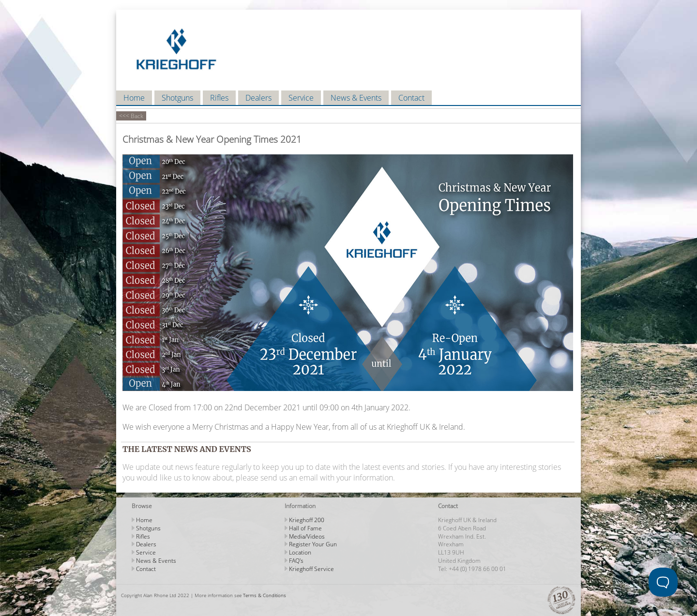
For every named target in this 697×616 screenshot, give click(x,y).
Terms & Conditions (265, 595)
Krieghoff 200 (307, 520)
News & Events (356, 98)
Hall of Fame (305, 528)
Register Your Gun (313, 544)
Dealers (258, 98)
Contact (411, 98)
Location (300, 552)
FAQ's (296, 561)
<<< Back (131, 116)
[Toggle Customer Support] (663, 582)
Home (134, 98)
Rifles (219, 98)
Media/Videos (307, 536)
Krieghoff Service (311, 569)
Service (301, 98)
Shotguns (177, 98)
